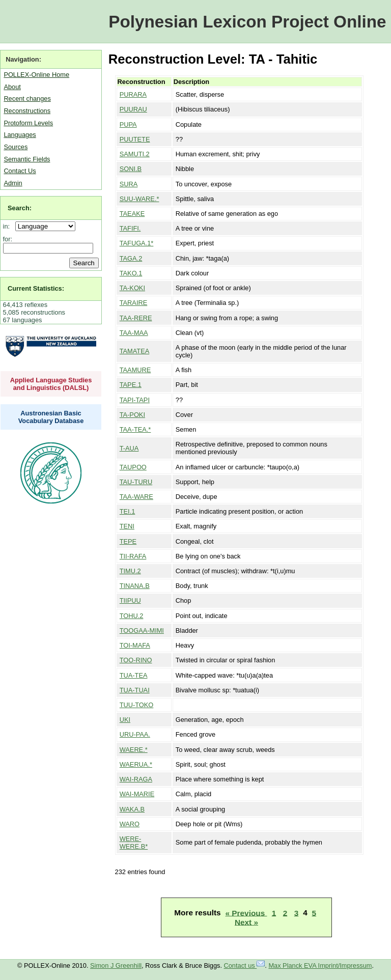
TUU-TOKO (137, 705)
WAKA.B (132, 809)
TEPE (128, 541)
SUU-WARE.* (139, 199)
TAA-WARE (136, 497)
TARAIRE (134, 303)
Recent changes (27, 99)
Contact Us (20, 171)
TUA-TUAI (135, 690)
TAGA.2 (131, 258)
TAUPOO (133, 467)
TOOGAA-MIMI (142, 631)
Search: (20, 208)
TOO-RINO (136, 660)
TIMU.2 (130, 571)
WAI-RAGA (136, 779)
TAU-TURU (136, 482)
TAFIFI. (130, 228)
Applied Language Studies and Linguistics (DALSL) (51, 384)
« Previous (246, 913)
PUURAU (133, 109)
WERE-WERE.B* (134, 843)
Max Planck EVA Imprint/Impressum (320, 965)
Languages (20, 135)
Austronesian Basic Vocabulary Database (51, 417)
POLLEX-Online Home (36, 75)
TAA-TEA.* (135, 429)
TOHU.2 (132, 616)
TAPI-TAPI (135, 400)
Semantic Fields (27, 159)
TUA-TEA (134, 675)
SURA (129, 184)
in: (8, 226)
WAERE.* (134, 750)
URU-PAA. (135, 734)
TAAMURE (135, 370)
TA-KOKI (132, 288)
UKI (125, 720)
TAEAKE (132, 214)
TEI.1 (128, 511)
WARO (130, 824)
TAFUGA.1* (137, 243)
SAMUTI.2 (135, 154)
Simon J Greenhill (116, 965)
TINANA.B (135, 586)
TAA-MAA (134, 333)
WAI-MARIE (137, 794)
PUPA (128, 124)
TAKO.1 (131, 273)
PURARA (133, 94)
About (12, 87)
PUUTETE (135, 139)
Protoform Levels (28, 123)
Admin (13, 183)
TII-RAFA (133, 556)
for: (8, 239)
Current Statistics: (36, 288)
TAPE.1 (131, 385)
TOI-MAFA (135, 645)
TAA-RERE (136, 318)
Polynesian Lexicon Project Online (247, 22)
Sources (16, 147)
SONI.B (131, 169)
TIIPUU (130, 600)
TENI (127, 526)
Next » (246, 922)
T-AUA (129, 448)
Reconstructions (27, 111)
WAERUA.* (136, 764)
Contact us (245, 965)
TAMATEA (135, 351)
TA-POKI (132, 415)
